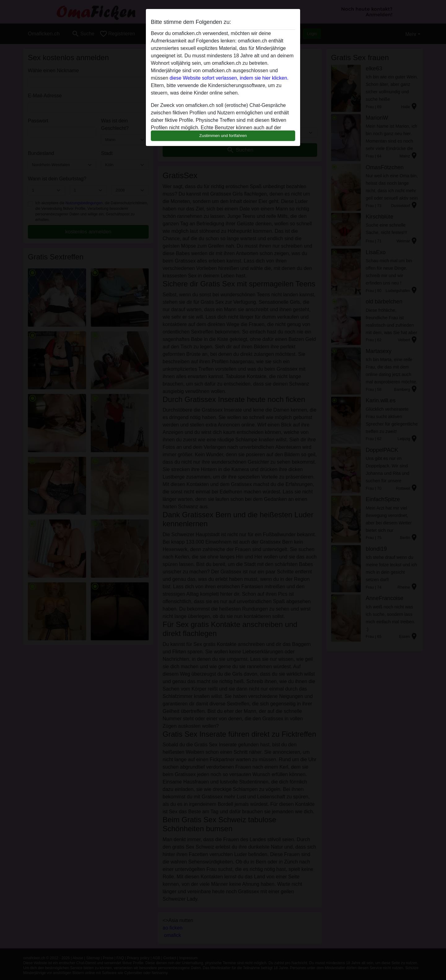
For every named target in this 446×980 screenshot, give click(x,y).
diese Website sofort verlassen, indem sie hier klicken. (229, 78)
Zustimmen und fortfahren (223, 136)
